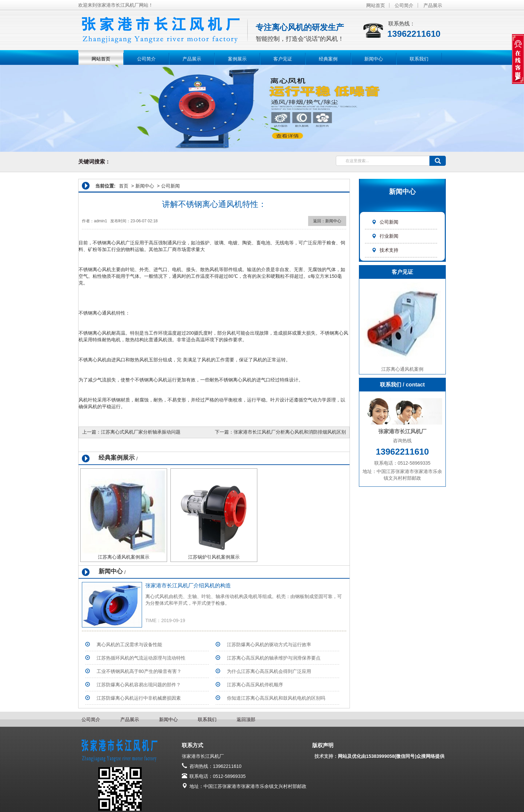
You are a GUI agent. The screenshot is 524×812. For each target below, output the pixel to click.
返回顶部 (246, 719)
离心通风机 (104, 313)
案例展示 (237, 59)
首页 (124, 186)
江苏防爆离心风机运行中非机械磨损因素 (139, 698)
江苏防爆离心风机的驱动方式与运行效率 (269, 645)
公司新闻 (385, 222)
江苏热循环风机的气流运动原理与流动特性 (141, 658)
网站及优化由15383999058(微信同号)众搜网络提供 (392, 756)
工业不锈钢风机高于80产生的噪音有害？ (139, 671)
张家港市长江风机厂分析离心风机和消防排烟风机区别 (290, 432)
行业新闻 (385, 236)
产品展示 (433, 5)
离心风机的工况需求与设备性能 (129, 645)
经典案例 (328, 59)
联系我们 (419, 59)
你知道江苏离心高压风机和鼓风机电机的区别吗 (276, 698)
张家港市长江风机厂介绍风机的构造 (188, 586)
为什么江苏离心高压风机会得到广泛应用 (269, 671)
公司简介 (404, 5)
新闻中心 (374, 59)
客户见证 (283, 59)
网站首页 (376, 5)
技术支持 (385, 250)
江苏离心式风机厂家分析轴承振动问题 (141, 432)
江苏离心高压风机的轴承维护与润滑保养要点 (274, 658)
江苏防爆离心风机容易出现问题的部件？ (139, 685)
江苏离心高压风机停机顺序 (255, 685)
